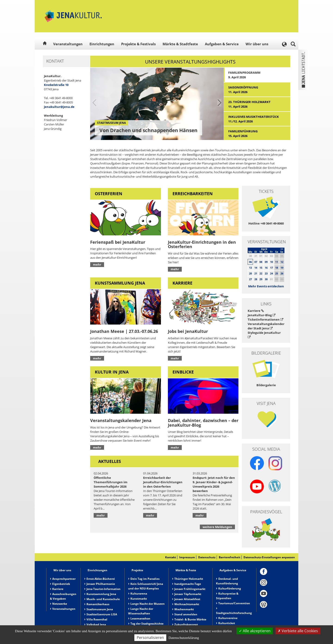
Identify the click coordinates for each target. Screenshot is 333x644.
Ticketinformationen (265, 319)
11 (277, 262)
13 (250, 268)
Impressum (187, 557)
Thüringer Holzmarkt (189, 579)
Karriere (256, 311)
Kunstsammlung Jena (101, 594)
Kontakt (171, 557)
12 (282, 262)
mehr (97, 264)
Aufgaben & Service (222, 44)
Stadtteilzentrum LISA (102, 614)
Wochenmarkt (184, 609)
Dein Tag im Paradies (145, 579)
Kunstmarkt (139, 599)
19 (282, 268)
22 (261, 273)
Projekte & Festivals (138, 44)
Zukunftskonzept (186, 624)
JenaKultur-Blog (262, 315)
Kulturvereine (228, 618)
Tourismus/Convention (234, 603)
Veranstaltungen (68, 44)
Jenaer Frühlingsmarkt (190, 589)
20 (250, 273)
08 (261, 262)
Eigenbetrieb (61, 584)
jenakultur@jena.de (59, 107)
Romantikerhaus (98, 604)
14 (256, 268)
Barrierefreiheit (230, 557)
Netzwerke (60, 604)
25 (277, 273)
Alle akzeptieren (255, 631)
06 (250, 262)
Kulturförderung (230, 588)
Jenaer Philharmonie (101, 584)
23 (266, 273)
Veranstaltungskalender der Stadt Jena (266, 326)
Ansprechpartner (64, 579)
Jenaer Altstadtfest (187, 599)
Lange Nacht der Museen (148, 604)
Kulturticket (227, 623)
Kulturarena (139, 594)
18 (277, 268)
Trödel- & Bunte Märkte (190, 619)
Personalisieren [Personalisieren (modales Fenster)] (150, 638)
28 (256, 279)
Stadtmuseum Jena (100, 609)
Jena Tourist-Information (103, 589)
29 (261, 279)
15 (261, 268)
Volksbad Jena (96, 624)
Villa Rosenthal (97, 619)
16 (266, 268)
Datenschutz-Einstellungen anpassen (269, 557)
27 (250, 279)
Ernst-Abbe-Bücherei (101, 579)
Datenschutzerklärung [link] (184, 638)
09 (266, 262)
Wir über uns (257, 44)
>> (282, 249)
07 (256, 262)
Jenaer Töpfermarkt (188, 594)
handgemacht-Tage (188, 584)
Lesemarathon (140, 618)
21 (256, 273)
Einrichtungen (102, 44)
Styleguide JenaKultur (264, 335)
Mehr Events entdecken (266, 286)
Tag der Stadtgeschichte (147, 624)
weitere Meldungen (217, 527)
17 (271, 268)
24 (271, 273)
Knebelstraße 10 (56, 85)
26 (282, 273)
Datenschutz (207, 557)
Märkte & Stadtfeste (180, 44)
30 (266, 279)
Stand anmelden (186, 614)
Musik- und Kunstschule (103, 599)
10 (271, 262)
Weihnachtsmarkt (187, 604)
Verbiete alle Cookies (298, 631)
